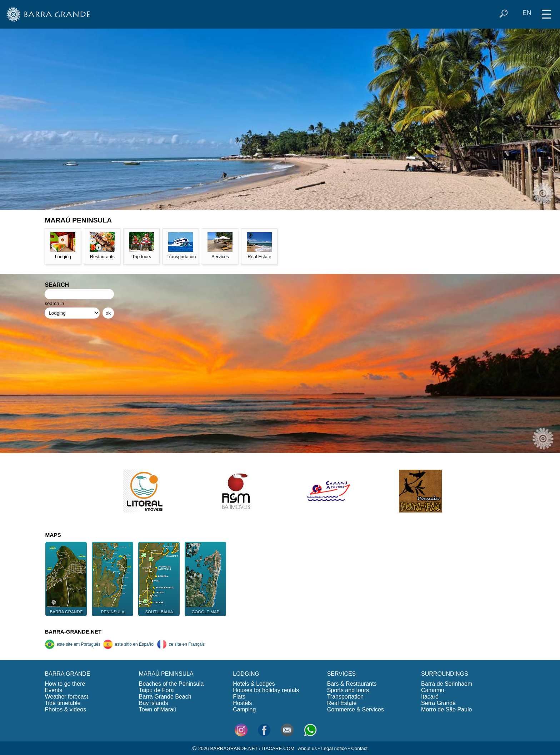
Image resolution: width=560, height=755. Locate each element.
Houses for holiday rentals (266, 690)
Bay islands (154, 703)
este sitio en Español (129, 644)
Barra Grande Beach (165, 697)
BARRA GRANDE (67, 674)
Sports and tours (348, 690)
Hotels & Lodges (254, 684)
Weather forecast (66, 697)
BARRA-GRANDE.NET (73, 632)
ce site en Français (181, 644)
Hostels (242, 703)
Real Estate (342, 703)
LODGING (246, 674)
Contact (359, 748)
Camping (244, 709)
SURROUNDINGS (445, 674)
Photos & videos (65, 709)
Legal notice (334, 748)
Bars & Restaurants (352, 684)
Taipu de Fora (156, 690)
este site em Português (72, 644)
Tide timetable (62, 703)
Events (53, 690)
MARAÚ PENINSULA (166, 674)
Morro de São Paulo (446, 709)
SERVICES (342, 674)
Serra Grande (438, 703)
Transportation (346, 697)
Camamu (433, 690)
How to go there (65, 684)
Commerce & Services (356, 709)
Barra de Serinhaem (447, 684)
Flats (239, 697)
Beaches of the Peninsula (171, 684)
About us (308, 748)
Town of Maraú (158, 709)
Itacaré (430, 697)
